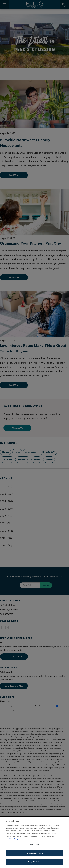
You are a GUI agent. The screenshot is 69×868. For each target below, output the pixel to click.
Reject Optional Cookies (35, 854)
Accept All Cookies (34, 863)
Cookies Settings (34, 845)
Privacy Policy (13, 840)
